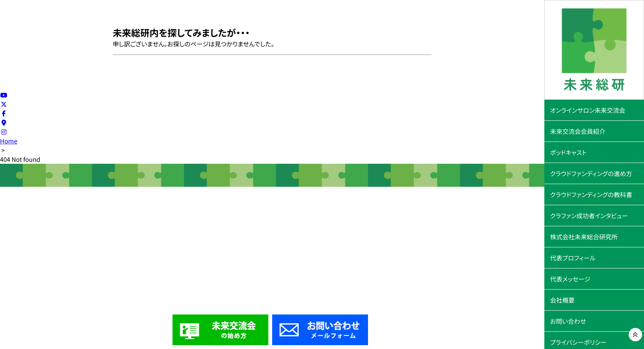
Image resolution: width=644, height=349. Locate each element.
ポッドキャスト (568, 152)
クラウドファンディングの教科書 (591, 194)
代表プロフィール (573, 258)
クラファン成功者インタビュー (589, 216)
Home (9, 141)
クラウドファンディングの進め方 (591, 173)
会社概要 (562, 300)
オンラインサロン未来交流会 (588, 110)
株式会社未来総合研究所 (584, 237)
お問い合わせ (568, 321)
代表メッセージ (570, 279)
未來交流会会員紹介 (578, 131)
